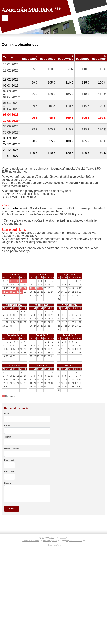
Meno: (7, 414)
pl (11, 3)
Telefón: (8, 437)
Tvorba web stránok (31, 541)
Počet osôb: (10, 472)
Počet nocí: (9, 460)
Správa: (8, 483)
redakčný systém (50, 541)
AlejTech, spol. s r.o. (74, 541)
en (6, 3)
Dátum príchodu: (12, 448)
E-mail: (7, 425)
